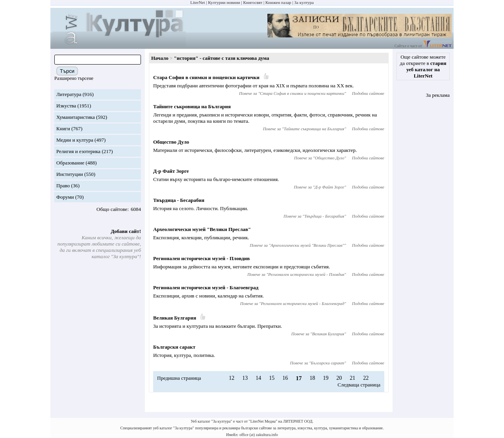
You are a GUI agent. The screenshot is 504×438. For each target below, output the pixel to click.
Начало (160, 58)
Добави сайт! (126, 231)
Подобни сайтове (368, 93)
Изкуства (66, 106)
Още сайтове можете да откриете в (423, 66)
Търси (67, 71)
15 (272, 378)
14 (258, 378)
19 (326, 378)
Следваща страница (359, 385)
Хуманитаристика (76, 117)
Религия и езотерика (78, 151)
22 (366, 378)
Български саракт (174, 347)
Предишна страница (179, 378)
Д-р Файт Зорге (171, 171)
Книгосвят (253, 2)
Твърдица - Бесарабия (179, 200)
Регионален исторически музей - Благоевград (206, 287)
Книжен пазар (278, 2)
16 (285, 378)
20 (339, 378)
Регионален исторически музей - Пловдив (201, 258)
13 (245, 378)
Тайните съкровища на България (192, 106)
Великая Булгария (175, 318)
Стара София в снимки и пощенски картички (206, 77)
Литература (69, 94)
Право (63, 186)
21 (352, 378)
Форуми (65, 197)
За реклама (438, 95)
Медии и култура (75, 140)
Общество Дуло (171, 142)
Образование (70, 163)
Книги (63, 128)
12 (232, 378)
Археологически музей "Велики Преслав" (202, 229)
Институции (70, 174)
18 (312, 378)
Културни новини (224, 2)
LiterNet (197, 2)
